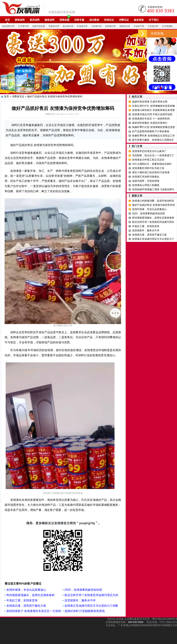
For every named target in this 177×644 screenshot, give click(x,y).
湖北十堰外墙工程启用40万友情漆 (151, 172)
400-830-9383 (136, 622)
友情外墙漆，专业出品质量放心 (26, 590)
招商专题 (79, 20)
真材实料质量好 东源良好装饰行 (150, 123)
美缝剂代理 (125, 26)
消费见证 (124, 20)
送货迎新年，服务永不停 (80, 600)
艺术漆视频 (167, 26)
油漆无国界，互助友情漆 (146, 181)
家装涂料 (20, 20)
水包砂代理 (139, 26)
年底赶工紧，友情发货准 (22, 600)
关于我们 (154, 20)
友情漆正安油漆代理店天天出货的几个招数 (91, 606)
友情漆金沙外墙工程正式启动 (148, 160)
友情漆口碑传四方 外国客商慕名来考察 (153, 110)
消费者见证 (18, 96)
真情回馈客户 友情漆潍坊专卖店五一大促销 (34, 611)
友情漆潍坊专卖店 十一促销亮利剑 (151, 119)
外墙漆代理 (82, 26)
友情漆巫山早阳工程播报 (146, 185)
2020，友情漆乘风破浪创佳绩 (83, 590)
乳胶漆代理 (54, 26)
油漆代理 (40, 8)
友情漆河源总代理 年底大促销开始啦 (152, 114)
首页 (7, 20)
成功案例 (94, 20)
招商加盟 (64, 20)
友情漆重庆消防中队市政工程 (148, 168)
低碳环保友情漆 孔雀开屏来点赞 (150, 102)
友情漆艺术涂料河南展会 (146, 177)
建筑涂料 (50, 20)
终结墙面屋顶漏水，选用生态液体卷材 (30, 595)
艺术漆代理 (23, 26)
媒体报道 (139, 20)
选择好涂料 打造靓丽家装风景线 (85, 611)
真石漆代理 (68, 26)
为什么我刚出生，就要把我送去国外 (152, 164)
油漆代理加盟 (39, 26)
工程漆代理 (96, 26)
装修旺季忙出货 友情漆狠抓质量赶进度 (153, 127)
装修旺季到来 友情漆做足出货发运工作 (153, 136)
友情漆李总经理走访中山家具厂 (149, 151)
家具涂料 (35, 20)
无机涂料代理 (8, 26)
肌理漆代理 (110, 26)
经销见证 (109, 20)
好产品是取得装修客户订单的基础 (151, 131)
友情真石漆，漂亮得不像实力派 (26, 606)
